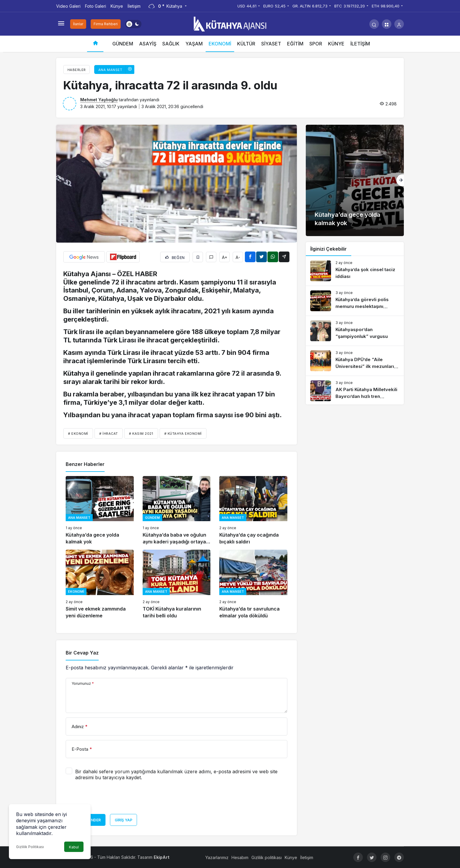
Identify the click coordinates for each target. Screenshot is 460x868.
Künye (117, 6)
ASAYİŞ (148, 44)
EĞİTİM (295, 44)
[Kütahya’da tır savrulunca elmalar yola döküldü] (253, 584)
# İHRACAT (109, 434)
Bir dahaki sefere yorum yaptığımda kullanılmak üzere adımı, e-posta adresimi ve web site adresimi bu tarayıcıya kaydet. (176, 774)
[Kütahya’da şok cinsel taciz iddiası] (355, 271)
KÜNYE (336, 44)
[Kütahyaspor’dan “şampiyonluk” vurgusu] (355, 331)
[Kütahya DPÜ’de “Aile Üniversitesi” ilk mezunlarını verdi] (355, 361)
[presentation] (111, 799)
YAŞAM (194, 44)
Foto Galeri (96, 6)
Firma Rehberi (106, 24)
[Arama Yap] (374, 24)
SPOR (316, 44)
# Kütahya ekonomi (183, 434)
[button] (387, 24)
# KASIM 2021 (141, 434)
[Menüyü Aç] (61, 24)
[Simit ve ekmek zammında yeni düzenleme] (100, 584)
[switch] (133, 24)
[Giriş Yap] (399, 24)
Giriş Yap (123, 820)
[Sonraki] (400, 180)
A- (238, 257)
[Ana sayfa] (95, 44)
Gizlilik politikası (267, 857)
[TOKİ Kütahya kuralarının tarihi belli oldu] (177, 584)
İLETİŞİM (360, 44)
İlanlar (78, 24)
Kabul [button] (74, 847)
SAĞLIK (171, 44)
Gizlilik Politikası (30, 847)
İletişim (134, 6)
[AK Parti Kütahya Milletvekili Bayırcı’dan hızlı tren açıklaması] (355, 391)
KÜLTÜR (246, 44)
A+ (225, 257)
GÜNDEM (123, 44)
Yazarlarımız (217, 857)
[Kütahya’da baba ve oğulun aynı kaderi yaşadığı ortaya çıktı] (177, 511)
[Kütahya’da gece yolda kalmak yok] (100, 511)
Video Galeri (68, 6)
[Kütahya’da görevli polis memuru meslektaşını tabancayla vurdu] (355, 301)
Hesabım (240, 857)
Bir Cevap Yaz (82, 653)
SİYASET (271, 44)
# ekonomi (78, 434)
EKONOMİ (220, 44)
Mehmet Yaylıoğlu (99, 100)
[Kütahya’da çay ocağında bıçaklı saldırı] (253, 511)
